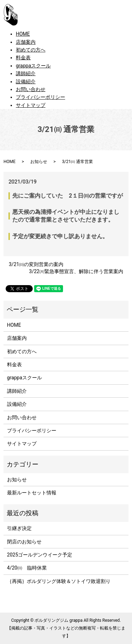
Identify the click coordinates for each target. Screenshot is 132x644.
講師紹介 (26, 73)
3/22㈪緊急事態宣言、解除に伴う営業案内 (76, 271)
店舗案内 (26, 42)
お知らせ (39, 162)
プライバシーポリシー (40, 97)
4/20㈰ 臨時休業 (27, 568)
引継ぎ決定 (19, 528)
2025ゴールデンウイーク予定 (40, 555)
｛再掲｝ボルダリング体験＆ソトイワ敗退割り (61, 581)
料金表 (23, 58)
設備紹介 (26, 82)
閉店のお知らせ (24, 542)
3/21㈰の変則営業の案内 (36, 264)
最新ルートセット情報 (32, 493)
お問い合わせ (31, 89)
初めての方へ (31, 50)
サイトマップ (31, 105)
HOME (23, 34)
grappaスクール (33, 66)
